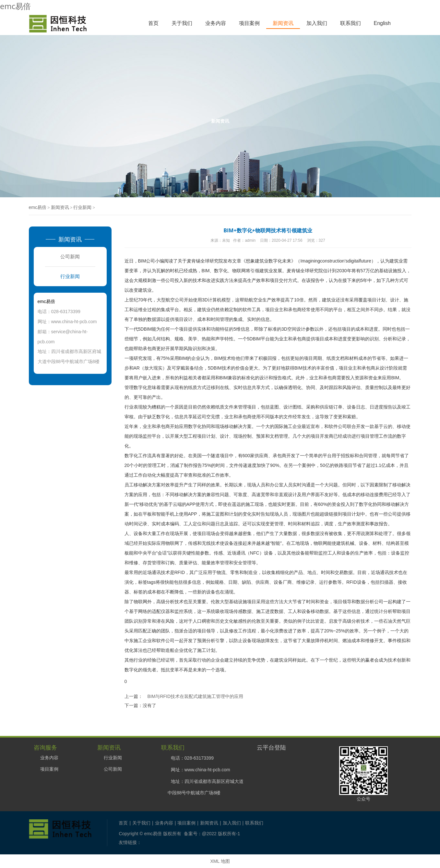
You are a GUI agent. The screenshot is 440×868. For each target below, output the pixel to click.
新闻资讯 (283, 23)
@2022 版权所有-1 (221, 834)
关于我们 (182, 23)
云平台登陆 (271, 747)
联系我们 (351, 23)
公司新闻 (70, 257)
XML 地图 (220, 861)
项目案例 (249, 23)
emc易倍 (15, 6)
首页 (153, 23)
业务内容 (216, 23)
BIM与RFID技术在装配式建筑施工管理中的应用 (196, 696)
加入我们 (317, 23)
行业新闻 (82, 207)
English (382, 23)
